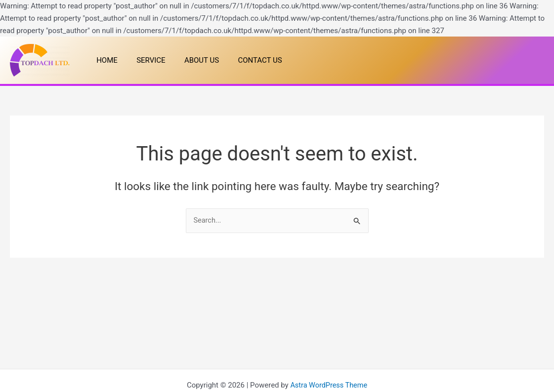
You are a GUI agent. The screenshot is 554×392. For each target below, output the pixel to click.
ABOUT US (191, 60)
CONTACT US (245, 60)
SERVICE (145, 60)
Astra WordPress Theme (329, 385)
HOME (105, 60)
